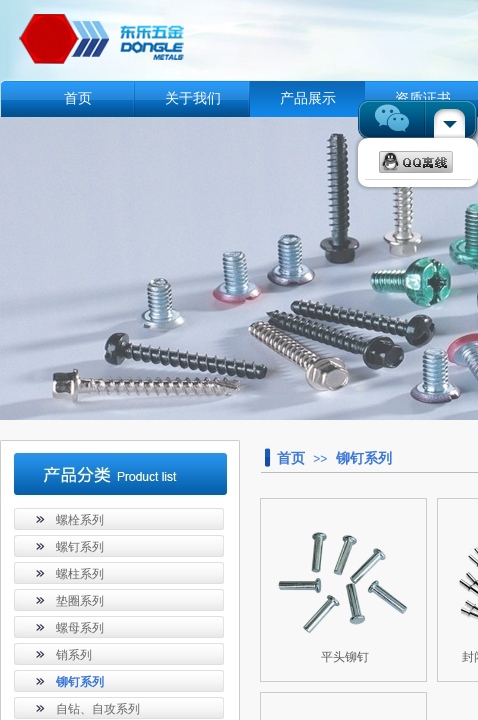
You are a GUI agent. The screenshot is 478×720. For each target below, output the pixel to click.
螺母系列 (80, 628)
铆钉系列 (364, 458)
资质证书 (423, 98)
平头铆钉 (345, 657)
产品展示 (308, 98)
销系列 (74, 655)
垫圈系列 (80, 601)
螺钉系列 (80, 547)
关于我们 (193, 98)
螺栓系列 (80, 520)
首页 (78, 98)
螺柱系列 (80, 574)
